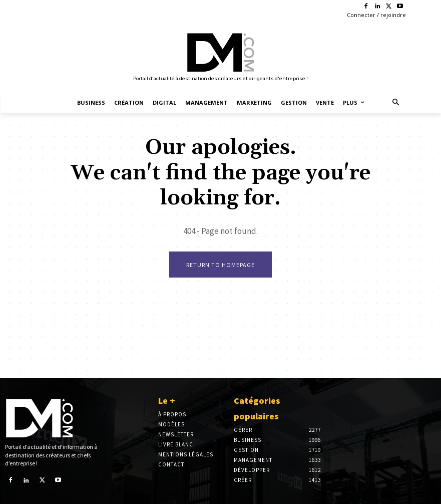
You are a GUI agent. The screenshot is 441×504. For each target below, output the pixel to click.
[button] (396, 103)
